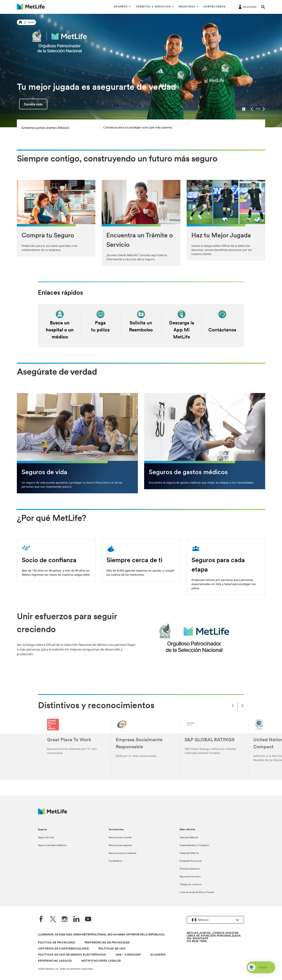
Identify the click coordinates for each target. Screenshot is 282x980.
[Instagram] (65, 919)
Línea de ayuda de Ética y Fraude (197, 892)
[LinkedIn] (76, 919)
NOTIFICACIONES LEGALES (101, 961)
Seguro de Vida (46, 838)
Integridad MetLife (189, 853)
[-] (247, 7)
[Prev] (233, 706)
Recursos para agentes (120, 845)
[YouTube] (88, 919)
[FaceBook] (41, 919)
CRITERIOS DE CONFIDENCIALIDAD (63, 949)
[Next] (264, 109)
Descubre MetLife (189, 838)
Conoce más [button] (33, 104)
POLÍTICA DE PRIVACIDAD (56, 943)
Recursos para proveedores (122, 853)
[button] (122, 7)
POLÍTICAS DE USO (112, 949)
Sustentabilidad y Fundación (194, 845)
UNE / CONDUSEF (128, 955)
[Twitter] (53, 919)
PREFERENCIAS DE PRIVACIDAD (107, 943)
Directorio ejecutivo (190, 869)
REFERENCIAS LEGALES (55, 961)
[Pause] (244, 109)
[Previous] (252, 109)
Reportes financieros (190, 877)
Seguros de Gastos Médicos (52, 845)
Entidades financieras (191, 861)
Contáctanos (115, 861)
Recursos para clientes (120, 838)
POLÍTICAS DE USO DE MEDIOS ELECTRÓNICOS (72, 955)
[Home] (20, 22)
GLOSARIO (158, 955)
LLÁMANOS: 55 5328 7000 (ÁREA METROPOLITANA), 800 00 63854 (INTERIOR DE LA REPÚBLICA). (102, 935)
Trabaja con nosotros (190, 885)
